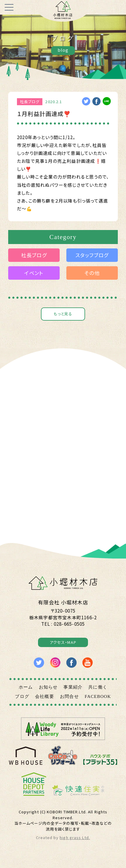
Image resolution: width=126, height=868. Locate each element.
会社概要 (45, 701)
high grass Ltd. (75, 842)
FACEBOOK (98, 701)
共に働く (98, 691)
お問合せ (69, 701)
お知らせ (48, 691)
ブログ (22, 701)
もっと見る (63, 314)
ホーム (26, 691)
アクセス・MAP (63, 646)
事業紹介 (73, 691)
